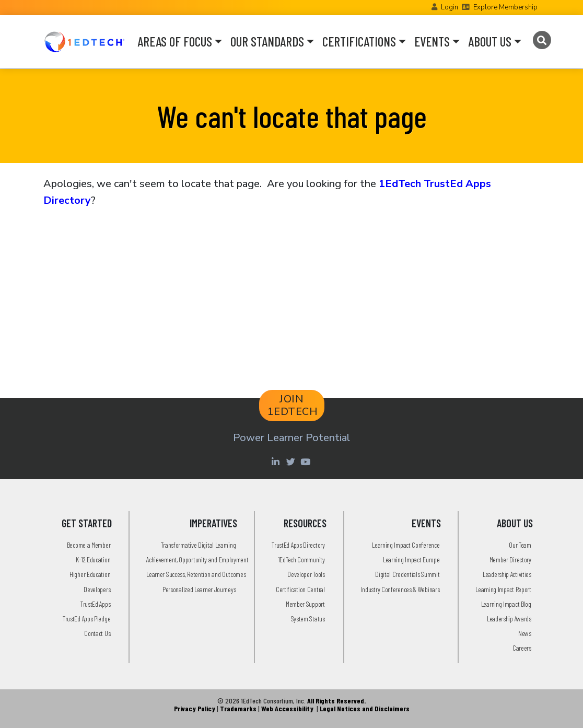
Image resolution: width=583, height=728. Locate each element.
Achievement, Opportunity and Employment (197, 559)
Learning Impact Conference (406, 545)
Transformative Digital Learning (199, 545)
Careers (522, 648)
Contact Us (97, 633)
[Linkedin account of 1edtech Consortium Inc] (277, 461)
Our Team (520, 545)
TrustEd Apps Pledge (86, 619)
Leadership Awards (509, 619)
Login (450, 7)
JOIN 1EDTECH (293, 405)
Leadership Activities (507, 574)
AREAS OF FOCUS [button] (175, 41)
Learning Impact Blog (506, 604)
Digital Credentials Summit (407, 574)
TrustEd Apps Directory (298, 545)
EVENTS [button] (432, 41)
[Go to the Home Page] (84, 42)
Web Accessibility (287, 708)
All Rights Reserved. (336, 701)
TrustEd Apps (95, 604)
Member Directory (510, 559)
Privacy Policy (195, 708)
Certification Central (300, 589)
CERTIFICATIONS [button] (359, 41)
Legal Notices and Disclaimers (365, 708)
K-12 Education (93, 559)
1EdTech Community (301, 559)
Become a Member (89, 545)
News (525, 633)
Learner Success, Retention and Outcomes (196, 574)
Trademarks (238, 708)
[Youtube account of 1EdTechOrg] (307, 461)
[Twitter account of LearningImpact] (292, 461)
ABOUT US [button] (490, 41)
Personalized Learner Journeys (199, 589)
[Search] (541, 40)
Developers (97, 589)
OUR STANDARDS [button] (267, 41)
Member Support (305, 604)
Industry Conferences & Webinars (400, 589)
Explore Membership (505, 7)
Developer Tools (306, 574)
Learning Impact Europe (411, 559)
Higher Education (90, 574)
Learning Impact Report (503, 589)
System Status (308, 619)
